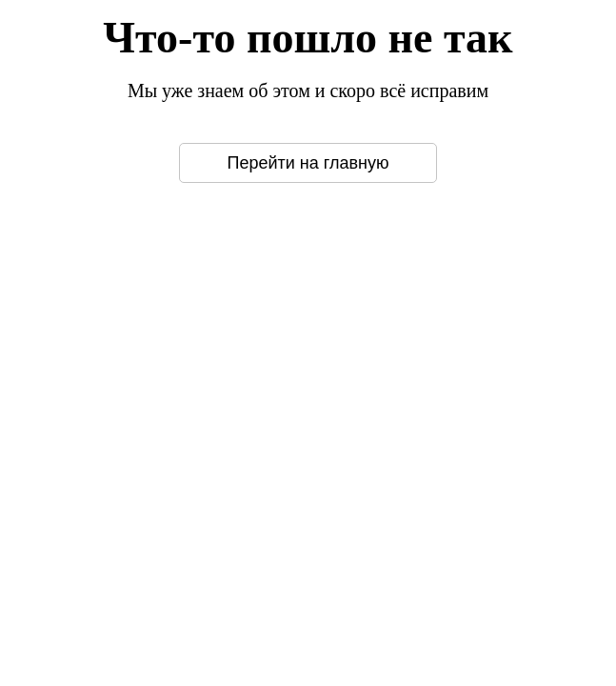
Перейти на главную (308, 163)
